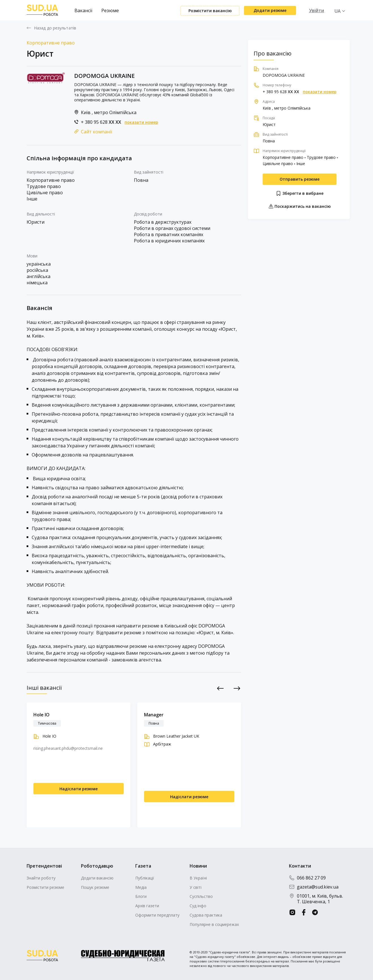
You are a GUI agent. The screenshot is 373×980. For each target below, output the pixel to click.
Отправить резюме (300, 179)
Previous (221, 688)
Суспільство (201, 896)
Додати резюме (270, 10)
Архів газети (147, 906)
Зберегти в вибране (300, 193)
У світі (196, 887)
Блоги (141, 896)
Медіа (141, 887)
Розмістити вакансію (210, 11)
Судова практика (206, 915)
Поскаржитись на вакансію (300, 206)
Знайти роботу (41, 878)
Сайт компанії (97, 132)
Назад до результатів (55, 28)
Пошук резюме (95, 887)
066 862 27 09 (307, 878)
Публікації (145, 878)
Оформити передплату (157, 915)
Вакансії (83, 10)
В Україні (198, 878)
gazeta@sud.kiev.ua (314, 887)
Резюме (110, 10)
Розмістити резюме (45, 887)
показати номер (141, 122)
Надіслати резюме (79, 789)
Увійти (317, 10)
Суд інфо (198, 906)
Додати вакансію (97, 878)
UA (338, 11)
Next (237, 688)
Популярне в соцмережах (214, 924)
